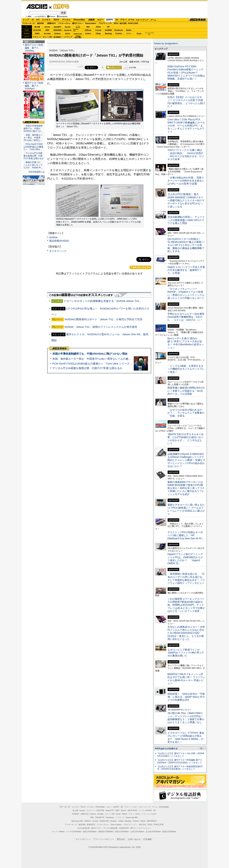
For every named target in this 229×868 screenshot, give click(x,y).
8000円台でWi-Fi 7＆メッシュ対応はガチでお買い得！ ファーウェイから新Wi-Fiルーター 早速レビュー (186, 679)
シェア (80, 67)
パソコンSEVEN (78, 27)
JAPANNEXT (57, 37)
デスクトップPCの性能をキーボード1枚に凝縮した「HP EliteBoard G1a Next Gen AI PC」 (186, 535)
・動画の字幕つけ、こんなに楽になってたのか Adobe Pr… (33, 165)
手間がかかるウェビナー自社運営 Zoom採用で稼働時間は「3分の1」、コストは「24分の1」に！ (187, 317)
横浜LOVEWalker (90, 832)
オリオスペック (58, 251)
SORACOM (104, 821)
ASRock (88, 30)
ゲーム (153, 20)
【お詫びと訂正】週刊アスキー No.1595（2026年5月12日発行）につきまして (181, 755)
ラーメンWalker (58, 832)
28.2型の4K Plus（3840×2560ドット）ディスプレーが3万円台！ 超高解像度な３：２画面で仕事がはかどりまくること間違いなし (186, 718)
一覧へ (201, 748)
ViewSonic (119, 30)
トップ (26, 20)
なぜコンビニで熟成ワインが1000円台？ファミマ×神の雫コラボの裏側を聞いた (186, 653)
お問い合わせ (134, 839)
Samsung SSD (77, 821)
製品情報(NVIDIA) (59, 241)
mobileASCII (124, 828)
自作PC (60, 6)
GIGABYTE (68, 30)
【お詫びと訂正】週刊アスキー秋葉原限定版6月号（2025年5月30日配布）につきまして (180, 768)
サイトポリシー (83, 839)
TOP (61, 807)
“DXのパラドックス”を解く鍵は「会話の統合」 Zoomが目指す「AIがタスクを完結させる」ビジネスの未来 (186, 155)
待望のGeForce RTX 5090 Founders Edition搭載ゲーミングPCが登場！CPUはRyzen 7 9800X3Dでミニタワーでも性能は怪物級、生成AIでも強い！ (186, 73)
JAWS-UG (85, 814)
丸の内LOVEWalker (153, 832)
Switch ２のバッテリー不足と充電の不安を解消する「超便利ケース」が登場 (186, 270)
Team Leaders (116, 825)
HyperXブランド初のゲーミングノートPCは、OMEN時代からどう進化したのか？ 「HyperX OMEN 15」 (185, 559)
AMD (47, 30)
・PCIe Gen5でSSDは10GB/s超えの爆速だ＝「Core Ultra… (33, 147)
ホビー (100, 20)
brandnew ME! (78, 37)
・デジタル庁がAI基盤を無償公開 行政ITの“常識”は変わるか (34, 156)
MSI (88, 27)
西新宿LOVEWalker (106, 832)
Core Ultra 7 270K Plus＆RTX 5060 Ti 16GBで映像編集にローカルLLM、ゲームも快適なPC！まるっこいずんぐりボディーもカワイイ (186, 126)
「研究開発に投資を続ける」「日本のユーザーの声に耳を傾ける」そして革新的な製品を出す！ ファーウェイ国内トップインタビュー (186, 578)
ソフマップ (68, 37)
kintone (58, 34)
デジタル (66, 20)
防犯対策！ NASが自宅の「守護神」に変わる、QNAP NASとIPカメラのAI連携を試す (186, 697)
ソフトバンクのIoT (149, 34)
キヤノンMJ (47, 37)
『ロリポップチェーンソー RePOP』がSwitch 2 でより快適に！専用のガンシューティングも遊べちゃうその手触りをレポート (186, 293)
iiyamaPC (57, 27)
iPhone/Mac (79, 20)
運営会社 (121, 839)
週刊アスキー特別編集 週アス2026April (34, 86)
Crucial (98, 30)
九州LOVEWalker (137, 832)
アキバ (123, 20)
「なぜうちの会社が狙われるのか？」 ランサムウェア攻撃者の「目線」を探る (186, 413)
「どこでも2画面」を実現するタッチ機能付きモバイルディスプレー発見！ (186, 369)
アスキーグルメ (64, 23)
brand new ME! (132, 818)
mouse (47, 27)
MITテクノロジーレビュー (141, 828)
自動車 (91, 20)
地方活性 (123, 23)
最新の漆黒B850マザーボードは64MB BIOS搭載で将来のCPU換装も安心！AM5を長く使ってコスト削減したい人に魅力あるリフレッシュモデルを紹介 (186, 488)
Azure (68, 34)
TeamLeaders (91, 23)
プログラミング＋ (130, 825)
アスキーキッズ (28, 23)
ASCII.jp (37, 7)
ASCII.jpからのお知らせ (166, 749)
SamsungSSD (76, 30)
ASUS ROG (57, 30)
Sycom (68, 27)
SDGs (116, 23)
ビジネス (46, 20)
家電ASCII (51, 23)
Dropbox (88, 33)
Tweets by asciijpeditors (166, 43)
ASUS (98, 27)
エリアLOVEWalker (74, 832)
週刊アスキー (77, 23)
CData (98, 34)
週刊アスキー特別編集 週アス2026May (34, 48)
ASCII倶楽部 (198, 20)
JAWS (37, 34)
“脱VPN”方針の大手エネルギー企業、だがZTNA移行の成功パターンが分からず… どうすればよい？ (186, 439)
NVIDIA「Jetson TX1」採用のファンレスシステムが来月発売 (101, 327)
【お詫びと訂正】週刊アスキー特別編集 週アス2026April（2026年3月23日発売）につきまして (180, 761)
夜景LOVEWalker (122, 832)
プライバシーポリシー (104, 839)
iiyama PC (110, 810)
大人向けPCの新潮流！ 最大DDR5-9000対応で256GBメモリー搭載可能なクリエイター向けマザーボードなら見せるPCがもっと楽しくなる (186, 200)
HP (109, 27)
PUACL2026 (133, 23)
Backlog (108, 34)
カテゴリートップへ (140, 267)
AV (117, 20)
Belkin (129, 30)
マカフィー (37, 37)
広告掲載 (147, 839)
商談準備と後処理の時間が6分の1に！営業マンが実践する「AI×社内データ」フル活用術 (186, 391)
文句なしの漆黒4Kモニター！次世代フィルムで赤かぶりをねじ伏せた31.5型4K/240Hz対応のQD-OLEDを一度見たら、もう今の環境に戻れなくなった (186, 633)
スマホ (131, 20)
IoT (38, 20)
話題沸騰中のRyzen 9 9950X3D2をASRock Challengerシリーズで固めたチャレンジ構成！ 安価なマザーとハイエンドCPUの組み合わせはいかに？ (186, 460)
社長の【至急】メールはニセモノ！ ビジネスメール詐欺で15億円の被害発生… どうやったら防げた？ (186, 102)
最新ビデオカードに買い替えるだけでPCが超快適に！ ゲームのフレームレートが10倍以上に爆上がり (186, 509)
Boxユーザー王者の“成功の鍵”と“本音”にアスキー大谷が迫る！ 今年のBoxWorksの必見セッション (186, 343)
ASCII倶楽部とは (37, 172)
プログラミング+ (105, 23)
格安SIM (40, 23)
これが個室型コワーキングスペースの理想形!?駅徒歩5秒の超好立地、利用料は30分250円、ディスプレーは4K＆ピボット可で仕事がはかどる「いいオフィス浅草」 (186, 605)
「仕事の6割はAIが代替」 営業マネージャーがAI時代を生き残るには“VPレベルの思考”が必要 (186, 181)
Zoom (139, 34)
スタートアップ (142, 20)
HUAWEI (109, 30)
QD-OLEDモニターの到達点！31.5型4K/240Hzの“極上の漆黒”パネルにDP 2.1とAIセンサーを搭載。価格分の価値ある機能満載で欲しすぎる (186, 245)
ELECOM (37, 30)
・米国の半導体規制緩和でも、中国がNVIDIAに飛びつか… (33, 128)
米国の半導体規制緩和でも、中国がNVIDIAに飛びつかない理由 (90, 354)
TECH (56, 20)
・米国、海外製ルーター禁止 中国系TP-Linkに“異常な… (33, 138)
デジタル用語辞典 (110, 828)
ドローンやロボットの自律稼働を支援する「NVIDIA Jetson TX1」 (103, 301)
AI (33, 20)
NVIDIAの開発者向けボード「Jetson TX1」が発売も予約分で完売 (104, 319)
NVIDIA (53, 237)
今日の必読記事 (84, 828)
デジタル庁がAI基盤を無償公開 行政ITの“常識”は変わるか (87, 368)
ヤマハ (129, 34)
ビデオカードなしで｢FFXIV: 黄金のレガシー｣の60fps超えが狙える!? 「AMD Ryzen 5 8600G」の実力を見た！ (186, 737)
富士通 (37, 27)
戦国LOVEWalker (169, 832)
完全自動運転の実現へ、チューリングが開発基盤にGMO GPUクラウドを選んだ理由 (186, 220)
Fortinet (119, 34)
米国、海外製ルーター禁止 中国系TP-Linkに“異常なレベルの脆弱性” (93, 359)
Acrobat (47, 34)
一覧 (102, 68)
